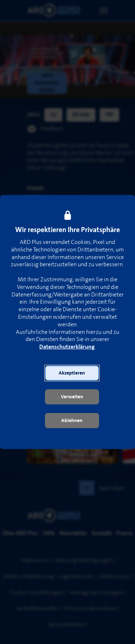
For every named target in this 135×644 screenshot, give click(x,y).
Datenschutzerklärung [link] (67, 347)
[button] (72, 373)
